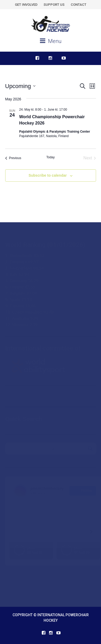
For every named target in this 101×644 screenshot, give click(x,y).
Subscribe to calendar (47, 175)
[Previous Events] (13, 158)
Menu (51, 41)
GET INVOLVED (26, 5)
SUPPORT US (54, 5)
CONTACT (79, 5)
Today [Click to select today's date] (50, 157)
